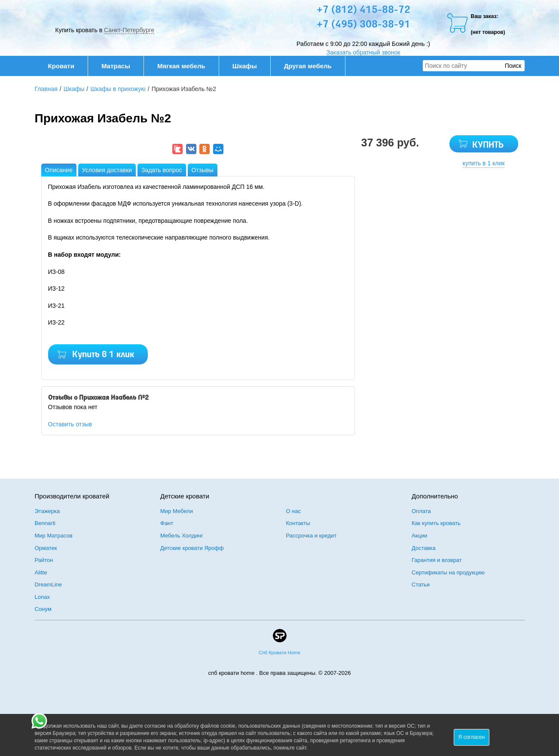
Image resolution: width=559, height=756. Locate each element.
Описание (59, 170)
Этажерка (47, 511)
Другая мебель (312, 66)
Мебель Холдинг (182, 536)
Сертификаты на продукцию (448, 572)
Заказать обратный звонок (364, 52)
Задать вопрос (162, 170)
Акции (419, 536)
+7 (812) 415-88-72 (364, 10)
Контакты (298, 523)
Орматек (46, 548)
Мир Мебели (177, 511)
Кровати (66, 66)
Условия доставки (107, 170)
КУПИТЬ (488, 145)
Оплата (421, 511)
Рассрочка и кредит (312, 536)
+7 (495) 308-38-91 (364, 25)
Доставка (424, 548)
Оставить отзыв (70, 424)
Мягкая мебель (186, 66)
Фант (167, 523)
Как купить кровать (436, 523)
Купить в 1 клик (103, 355)
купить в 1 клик (484, 163)
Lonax (42, 597)
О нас (294, 511)
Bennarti (45, 523)
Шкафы (245, 66)
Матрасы (116, 66)
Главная (46, 89)
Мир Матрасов (54, 536)
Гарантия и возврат (437, 560)
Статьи (421, 584)
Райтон (44, 560)
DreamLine (49, 584)
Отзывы (203, 170)
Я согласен (472, 737)
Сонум (43, 609)
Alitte (41, 572)
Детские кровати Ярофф (192, 548)
